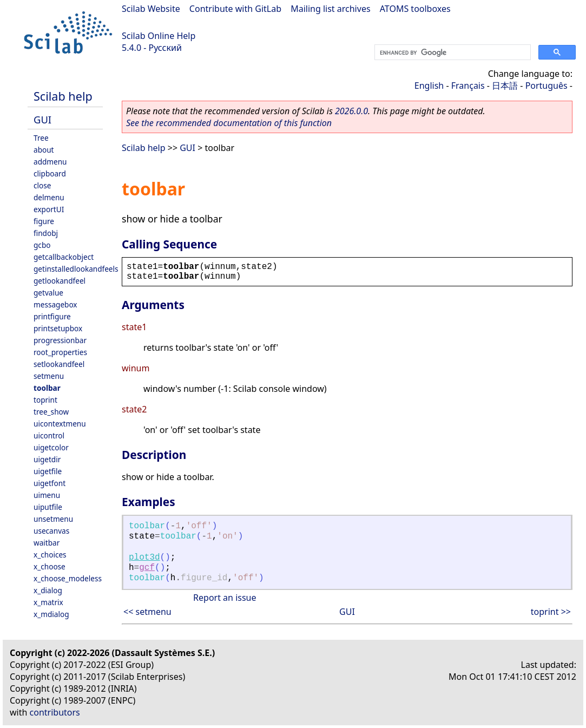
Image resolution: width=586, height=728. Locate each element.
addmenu (50, 162)
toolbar (47, 388)
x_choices (50, 555)
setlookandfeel (59, 364)
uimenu (47, 495)
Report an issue (225, 598)
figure (44, 221)
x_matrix (48, 602)
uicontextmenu (60, 424)
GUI (42, 119)
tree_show (51, 412)
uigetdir (47, 459)
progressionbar (60, 340)
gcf (147, 568)
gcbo (42, 245)
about (44, 150)
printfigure (52, 316)
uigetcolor (51, 447)
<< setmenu (147, 612)
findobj (46, 233)
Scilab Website (151, 9)
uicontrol (49, 435)
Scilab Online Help (159, 36)
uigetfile (48, 471)
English (429, 86)
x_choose (50, 566)
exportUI (49, 209)
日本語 (505, 86)
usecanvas (51, 531)
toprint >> (551, 612)
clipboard (50, 173)
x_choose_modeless (68, 578)
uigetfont (50, 483)
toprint (45, 400)
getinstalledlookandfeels (76, 269)
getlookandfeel (60, 281)
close (42, 185)
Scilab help (63, 96)
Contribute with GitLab (235, 9)
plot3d (144, 558)
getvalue (48, 293)
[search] (452, 53)
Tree (41, 138)
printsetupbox (58, 328)
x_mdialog (51, 614)
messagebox (55, 304)
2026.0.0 (351, 111)
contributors (55, 712)
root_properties (60, 352)
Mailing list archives (330, 9)
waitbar (47, 543)
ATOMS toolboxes (415, 9)
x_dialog (48, 590)
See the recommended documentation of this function (229, 123)
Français (468, 86)
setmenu (49, 376)
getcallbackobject (64, 257)
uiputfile (48, 507)
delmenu (49, 197)
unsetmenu (53, 519)
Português (547, 86)
